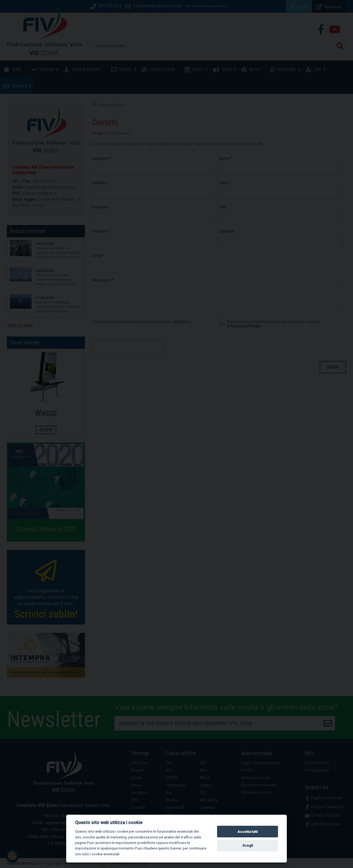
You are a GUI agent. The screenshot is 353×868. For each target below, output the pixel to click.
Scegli (248, 845)
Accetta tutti (248, 832)
